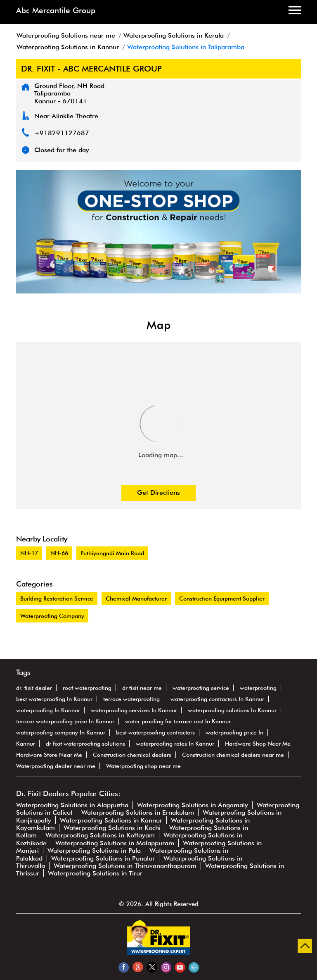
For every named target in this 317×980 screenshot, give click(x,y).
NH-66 (59, 553)
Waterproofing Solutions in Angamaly (193, 805)
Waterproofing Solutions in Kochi (112, 828)
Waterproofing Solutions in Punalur (103, 858)
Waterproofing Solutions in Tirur (95, 873)
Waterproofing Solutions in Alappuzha (72, 805)
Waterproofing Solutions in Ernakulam (138, 812)
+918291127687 (62, 133)
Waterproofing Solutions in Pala (94, 850)
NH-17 (29, 553)
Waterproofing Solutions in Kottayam (100, 835)
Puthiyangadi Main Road (112, 553)
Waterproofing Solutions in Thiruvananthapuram (125, 866)
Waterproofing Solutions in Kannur (111, 820)
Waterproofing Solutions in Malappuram (115, 843)
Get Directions (158, 492)
